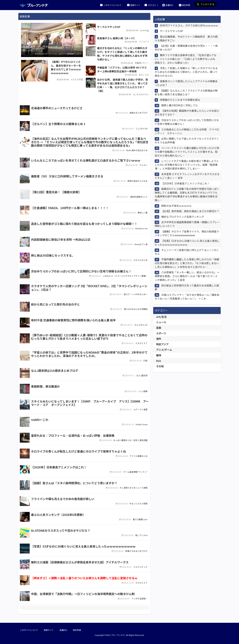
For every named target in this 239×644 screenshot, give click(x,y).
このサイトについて (111, 5)
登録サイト (134, 5)
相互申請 (185, 5)
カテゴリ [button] (151, 5)
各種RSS (168, 5)
